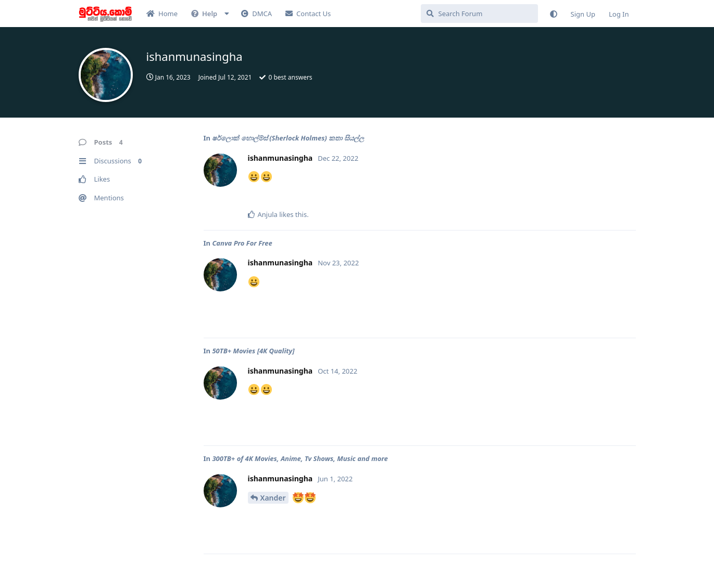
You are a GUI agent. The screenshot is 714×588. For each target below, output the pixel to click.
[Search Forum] (479, 14)
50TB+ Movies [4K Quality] (253, 351)
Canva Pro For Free (242, 243)
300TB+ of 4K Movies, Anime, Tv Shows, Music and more (300, 458)
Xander (273, 498)
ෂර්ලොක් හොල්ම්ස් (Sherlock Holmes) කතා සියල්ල (288, 138)
